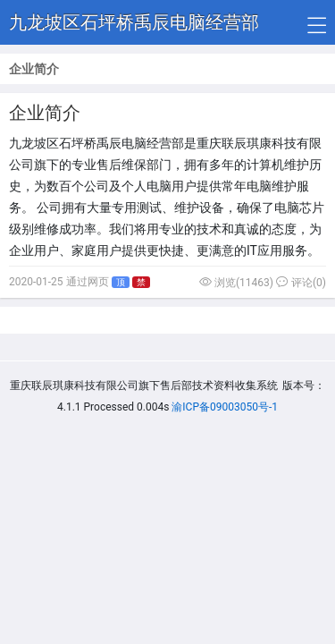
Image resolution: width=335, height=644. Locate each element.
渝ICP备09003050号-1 (225, 407)
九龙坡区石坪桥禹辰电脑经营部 (134, 22)
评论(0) (301, 283)
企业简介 (45, 113)
